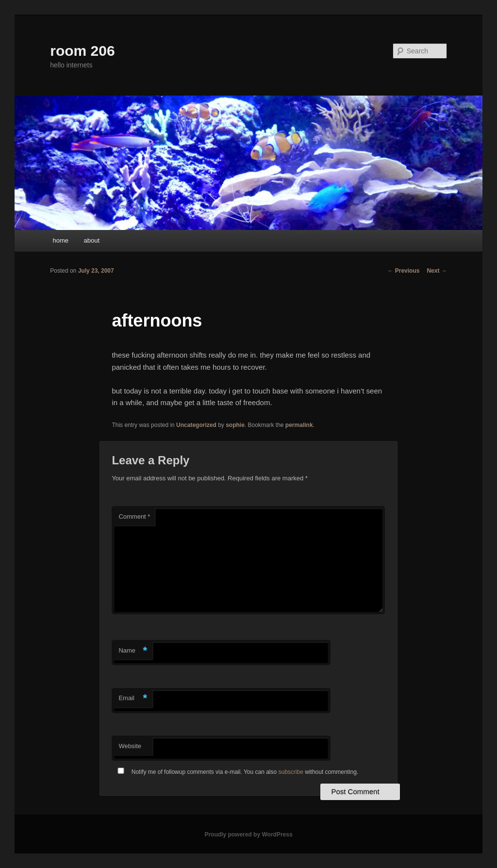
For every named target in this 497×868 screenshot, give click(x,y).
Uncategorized (196, 425)
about (91, 240)
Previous (403, 271)
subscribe (291, 772)
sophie (235, 425)
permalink (299, 425)
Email (133, 698)
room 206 (82, 51)
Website (130, 746)
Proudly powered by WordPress (248, 835)
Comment (134, 516)
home (60, 240)
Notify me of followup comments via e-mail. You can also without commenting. (236, 772)
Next (437, 271)
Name (133, 651)
